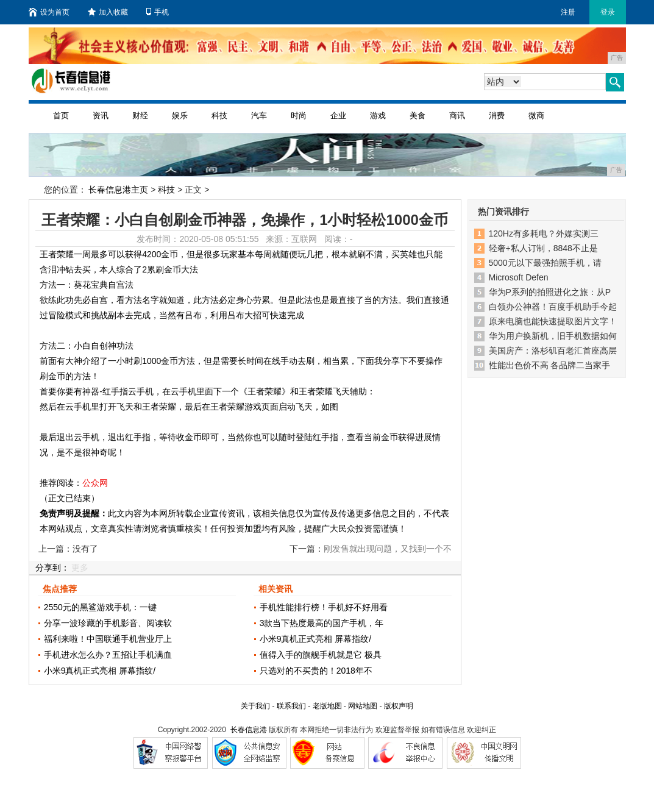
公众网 (95, 483)
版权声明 (399, 706)
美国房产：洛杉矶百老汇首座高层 (553, 351)
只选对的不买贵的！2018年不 (316, 671)
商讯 (457, 116)
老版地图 (327, 706)
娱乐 (180, 116)
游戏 (378, 116)
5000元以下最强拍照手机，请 (545, 263)
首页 (61, 116)
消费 (497, 116)
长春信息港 (249, 730)
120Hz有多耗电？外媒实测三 (544, 233)
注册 (568, 12)
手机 (158, 12)
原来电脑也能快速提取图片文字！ (553, 321)
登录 (608, 12)
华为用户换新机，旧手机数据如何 (553, 336)
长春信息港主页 (118, 190)
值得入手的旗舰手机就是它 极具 (321, 655)
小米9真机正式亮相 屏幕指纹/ (100, 671)
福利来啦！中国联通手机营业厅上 (108, 639)
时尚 (299, 116)
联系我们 (291, 706)
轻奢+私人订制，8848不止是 (543, 248)
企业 (338, 116)
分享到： (52, 568)
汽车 (259, 116)
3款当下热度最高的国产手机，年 (322, 623)
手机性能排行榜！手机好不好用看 (324, 607)
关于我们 (255, 706)
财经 (140, 116)
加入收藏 (108, 12)
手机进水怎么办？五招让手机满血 (108, 655)
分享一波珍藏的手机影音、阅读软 (108, 623)
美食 (418, 116)
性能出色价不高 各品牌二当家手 (550, 365)
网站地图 (363, 706)
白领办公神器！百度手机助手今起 (553, 307)
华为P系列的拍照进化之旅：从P (550, 292)
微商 (536, 116)
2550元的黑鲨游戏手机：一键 (100, 607)
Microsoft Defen (519, 277)
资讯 (101, 116)
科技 (219, 116)
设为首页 (49, 12)
